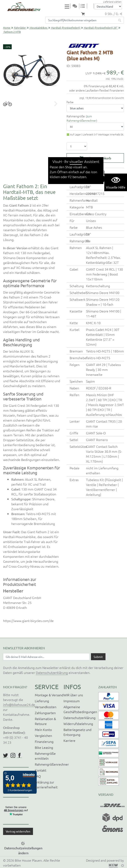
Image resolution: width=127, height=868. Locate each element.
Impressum (72, 701)
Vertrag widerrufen (18, 831)
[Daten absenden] (98, 657)
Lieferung (42, 701)
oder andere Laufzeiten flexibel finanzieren (97, 90)
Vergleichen (43, 735)
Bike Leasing (44, 747)
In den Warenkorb (98, 158)
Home (7, 28)
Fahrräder (20, 28)
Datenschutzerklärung (52, 672)
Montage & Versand (49, 695)
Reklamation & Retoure (45, 721)
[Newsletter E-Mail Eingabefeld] (46, 657)
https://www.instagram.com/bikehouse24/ (13, 755)
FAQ (38, 776)
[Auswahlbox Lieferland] (108, 6)
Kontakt (41, 770)
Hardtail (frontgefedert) (66, 28)
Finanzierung (44, 741)
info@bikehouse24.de (19, 704)
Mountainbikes (39, 28)
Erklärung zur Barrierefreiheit (46, 785)
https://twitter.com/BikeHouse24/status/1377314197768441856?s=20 (6, 755)
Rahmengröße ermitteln (45, 756)
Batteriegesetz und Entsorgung (77, 732)
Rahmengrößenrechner (52, 764)
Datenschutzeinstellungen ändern (23, 850)
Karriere (69, 740)
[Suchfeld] (81, 20)
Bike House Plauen (28, 860)
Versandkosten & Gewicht (109, 98)
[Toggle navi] (68, 6)
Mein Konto (43, 730)
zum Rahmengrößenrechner (81, 118)
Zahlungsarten (45, 713)
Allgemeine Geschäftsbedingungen (80, 709)
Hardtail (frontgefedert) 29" (101, 28)
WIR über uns (73, 695)
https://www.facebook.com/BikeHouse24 (19, 755)
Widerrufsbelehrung (78, 724)
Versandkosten (46, 707)
